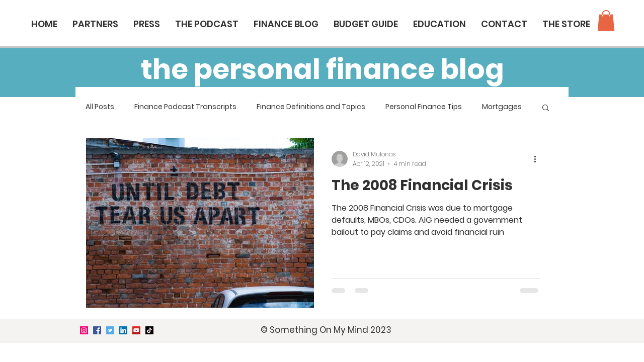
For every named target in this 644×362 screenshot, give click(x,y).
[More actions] (538, 159)
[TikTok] (149, 330)
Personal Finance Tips (424, 107)
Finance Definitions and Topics (311, 107)
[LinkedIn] (123, 330)
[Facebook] (97, 330)
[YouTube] (136, 330)
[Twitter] (110, 330)
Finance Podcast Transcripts (185, 107)
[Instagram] (84, 330)
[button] (606, 21)
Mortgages (502, 107)
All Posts (100, 107)
